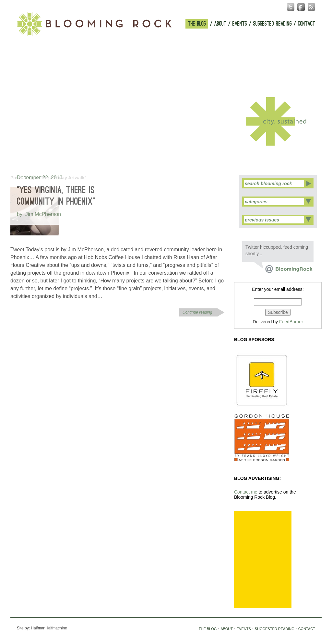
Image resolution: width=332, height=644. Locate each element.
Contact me (246, 492)
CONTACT (307, 24)
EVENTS (240, 24)
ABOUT (220, 24)
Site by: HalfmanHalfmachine (42, 628)
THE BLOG (197, 24)
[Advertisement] (263, 560)
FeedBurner (291, 322)
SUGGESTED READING (273, 24)
